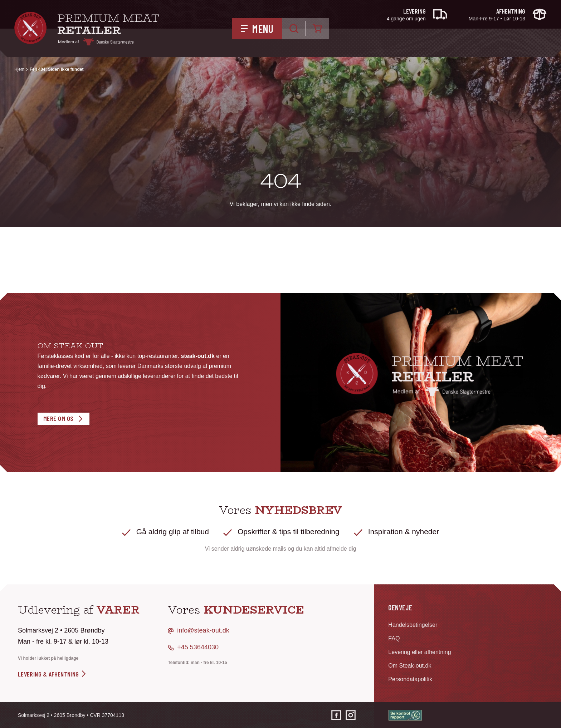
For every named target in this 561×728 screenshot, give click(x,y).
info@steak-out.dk (203, 630)
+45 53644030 (198, 647)
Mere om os (58, 418)
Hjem (19, 69)
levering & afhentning (52, 674)
